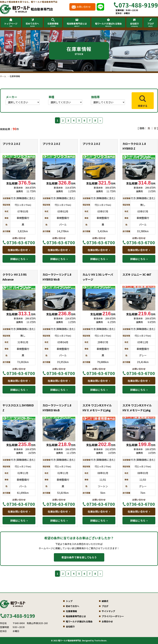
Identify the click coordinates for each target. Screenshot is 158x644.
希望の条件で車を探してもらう (79, 557)
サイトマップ (108, 611)
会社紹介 (134, 25)
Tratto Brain (100, 640)
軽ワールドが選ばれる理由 (108, 25)
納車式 (105, 601)
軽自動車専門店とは (77, 25)
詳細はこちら (18, 259)
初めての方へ (32, 25)
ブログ (150, 25)
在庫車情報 (53, 25)
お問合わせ (107, 621)
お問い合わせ (84, 7)
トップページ (11, 25)
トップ (69, 601)
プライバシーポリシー (113, 616)
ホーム (3, 76)
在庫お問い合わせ (18, 250)
